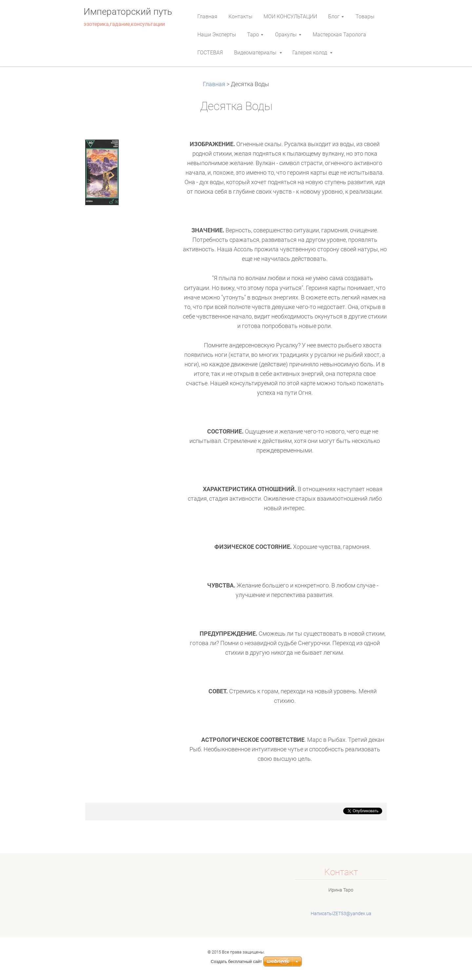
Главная (215, 84)
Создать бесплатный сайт (236, 961)
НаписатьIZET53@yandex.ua (341, 913)
